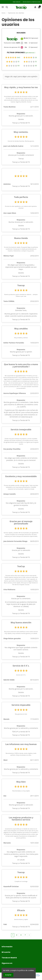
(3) (30, 58)
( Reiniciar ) (30, 53)
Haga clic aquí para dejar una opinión (21, 77)
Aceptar (8, 975)
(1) (13, 62)
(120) (13, 58)
